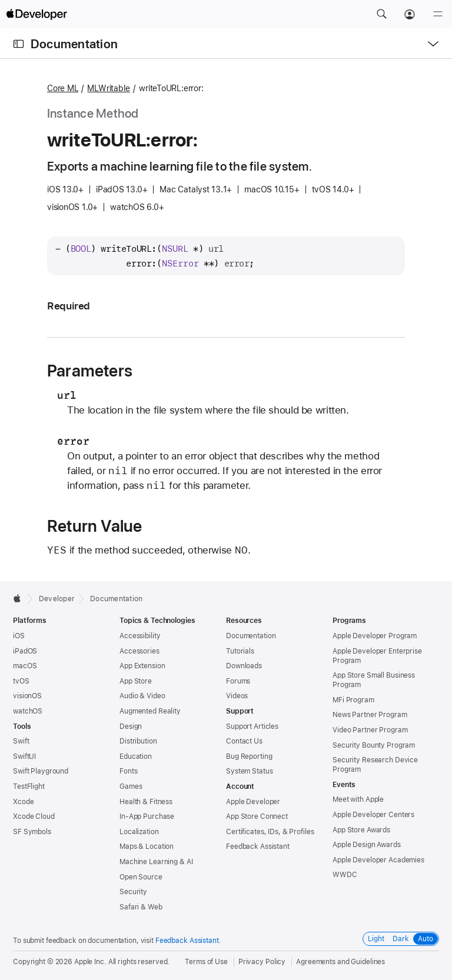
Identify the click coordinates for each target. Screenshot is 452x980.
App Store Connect (257, 816)
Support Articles (252, 726)
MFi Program (353, 700)
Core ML (63, 88)
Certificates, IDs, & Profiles (270, 832)
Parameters (90, 371)
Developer (57, 599)
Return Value (94, 526)
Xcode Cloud (34, 816)
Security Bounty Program (374, 745)
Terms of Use (206, 962)
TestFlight (29, 786)
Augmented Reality (150, 711)
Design (131, 726)
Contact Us (244, 741)
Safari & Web (141, 907)
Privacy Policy (262, 962)
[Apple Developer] (36, 14)
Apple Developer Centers (373, 815)
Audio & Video (142, 696)
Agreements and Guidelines (340, 962)
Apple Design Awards (367, 845)
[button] (381, 14)
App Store (136, 681)
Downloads (244, 666)
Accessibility (140, 636)
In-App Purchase (147, 816)
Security (133, 892)
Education (136, 756)
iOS (19, 636)
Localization (139, 832)
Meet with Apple (358, 799)
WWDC (345, 875)
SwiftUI (24, 756)
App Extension (142, 666)
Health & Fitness (146, 802)
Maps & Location (147, 846)
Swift (21, 741)
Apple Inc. (90, 962)
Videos (237, 696)
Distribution (138, 741)
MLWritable (109, 88)
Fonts (128, 771)
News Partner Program (370, 715)
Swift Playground (41, 771)
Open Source (141, 877)
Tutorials (240, 651)
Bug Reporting (249, 756)
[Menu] (438, 14)
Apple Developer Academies (378, 860)
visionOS (27, 696)
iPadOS (25, 651)
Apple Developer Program (375, 636)
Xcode (23, 802)
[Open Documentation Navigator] (19, 44)
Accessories (139, 651)
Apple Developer (253, 802)
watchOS (28, 711)
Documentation (74, 44)
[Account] (410, 14)
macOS (25, 666)
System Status (249, 771)
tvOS (21, 681)
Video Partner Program (370, 730)
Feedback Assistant (258, 846)
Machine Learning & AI (156, 862)
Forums (238, 681)
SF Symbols (32, 832)
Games (131, 786)
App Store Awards (361, 830)
